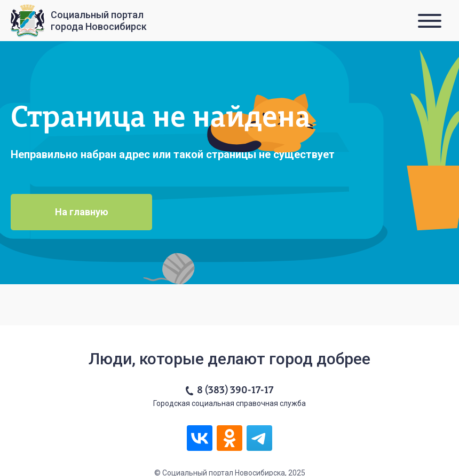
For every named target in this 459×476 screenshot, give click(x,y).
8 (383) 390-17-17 (235, 391)
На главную (82, 212)
